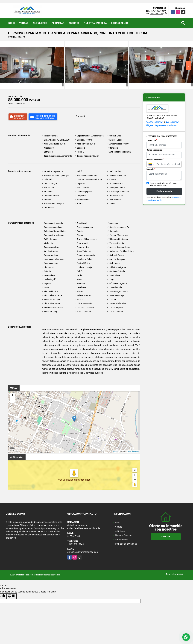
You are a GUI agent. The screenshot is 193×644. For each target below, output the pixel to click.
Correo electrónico (155, 150)
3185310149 (157, 13)
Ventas (24, 23)
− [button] (12, 400)
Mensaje (151, 169)
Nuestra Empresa (95, 23)
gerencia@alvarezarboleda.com (163, 125)
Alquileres (40, 23)
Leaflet (116, 451)
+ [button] (12, 396)
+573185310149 (158, 11)
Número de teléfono (155, 159)
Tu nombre (152, 140)
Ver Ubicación (66, 480)
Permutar (58, 23)
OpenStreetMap (133, 451)
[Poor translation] (12, 596)
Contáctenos (120, 23)
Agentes (74, 23)
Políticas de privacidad (126, 544)
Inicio (11, 23)
